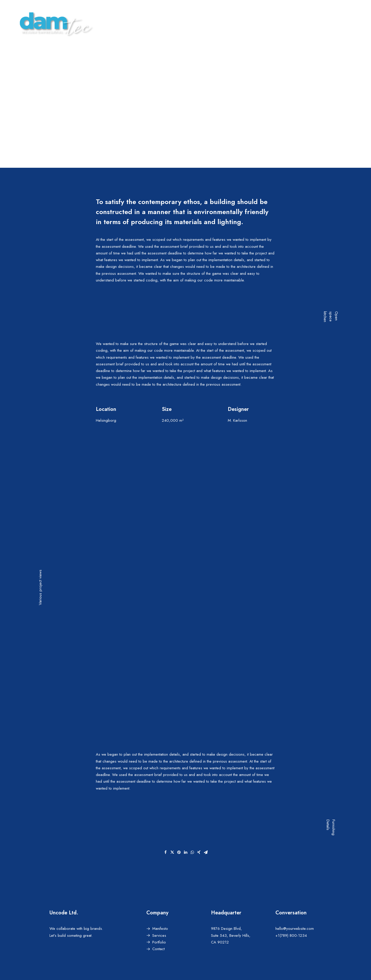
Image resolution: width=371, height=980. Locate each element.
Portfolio (159, 942)
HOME (243, 23)
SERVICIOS (266, 23)
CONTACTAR (350, 23)
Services (159, 935)
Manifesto (160, 929)
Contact (158, 949)
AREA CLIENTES (317, 23)
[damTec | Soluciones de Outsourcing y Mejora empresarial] (54, 23)
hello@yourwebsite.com (295, 929)
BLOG (289, 23)
